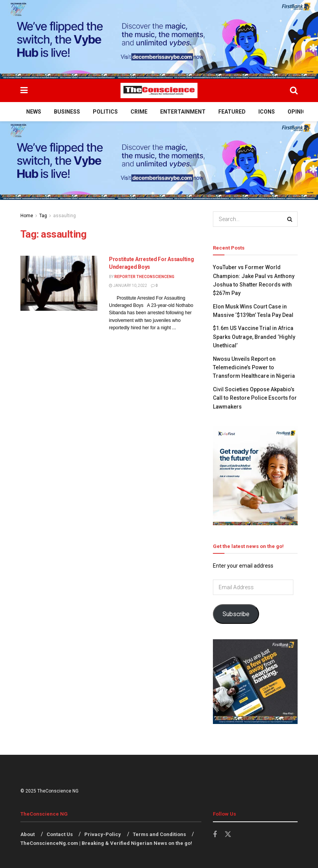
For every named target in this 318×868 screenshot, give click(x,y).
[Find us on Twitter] (228, 834)
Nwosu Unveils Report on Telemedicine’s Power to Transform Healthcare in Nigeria (254, 368)
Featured (232, 112)
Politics (105, 112)
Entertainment (183, 112)
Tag (43, 216)
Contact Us (60, 834)
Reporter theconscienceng (144, 277)
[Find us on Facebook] (215, 835)
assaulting (64, 216)
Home (27, 216)
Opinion (299, 112)
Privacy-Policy (103, 834)
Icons (267, 112)
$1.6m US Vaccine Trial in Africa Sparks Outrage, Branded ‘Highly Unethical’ (254, 337)
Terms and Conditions (159, 834)
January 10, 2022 (128, 286)
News (34, 112)
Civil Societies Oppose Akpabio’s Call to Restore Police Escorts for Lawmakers (255, 398)
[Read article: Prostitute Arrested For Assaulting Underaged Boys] (59, 283)
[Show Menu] (24, 90)
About (28, 834)
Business (67, 112)
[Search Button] (294, 90)
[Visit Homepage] (159, 90)
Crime (139, 112)
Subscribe (236, 614)
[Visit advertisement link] (159, 39)
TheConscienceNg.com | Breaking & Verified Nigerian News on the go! (106, 843)
